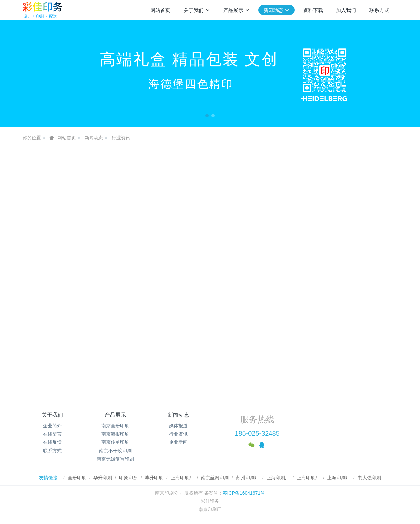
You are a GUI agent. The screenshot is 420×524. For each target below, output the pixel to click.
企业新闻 (178, 442)
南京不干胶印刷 (115, 451)
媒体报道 (178, 426)
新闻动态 (94, 138)
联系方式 (52, 451)
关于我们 (52, 415)
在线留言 (52, 434)
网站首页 (160, 10)
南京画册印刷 (115, 426)
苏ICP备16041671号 (244, 493)
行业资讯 (121, 138)
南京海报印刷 (115, 434)
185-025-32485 (257, 433)
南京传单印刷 (115, 442)
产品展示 (115, 415)
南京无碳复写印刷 (115, 459)
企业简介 (52, 426)
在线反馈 (52, 442)
